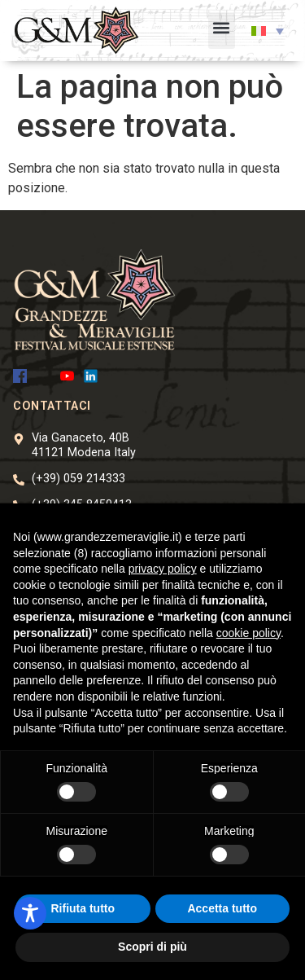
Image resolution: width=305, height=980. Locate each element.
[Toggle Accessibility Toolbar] (30, 913)
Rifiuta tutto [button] (83, 908)
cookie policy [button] (248, 633)
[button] (222, 31)
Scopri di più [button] (152, 947)
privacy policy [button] (163, 569)
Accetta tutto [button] (222, 908)
